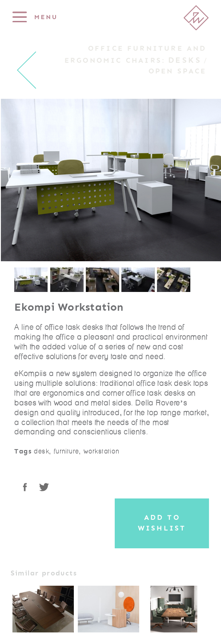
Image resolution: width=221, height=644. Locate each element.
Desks (185, 60)
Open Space (178, 71)
